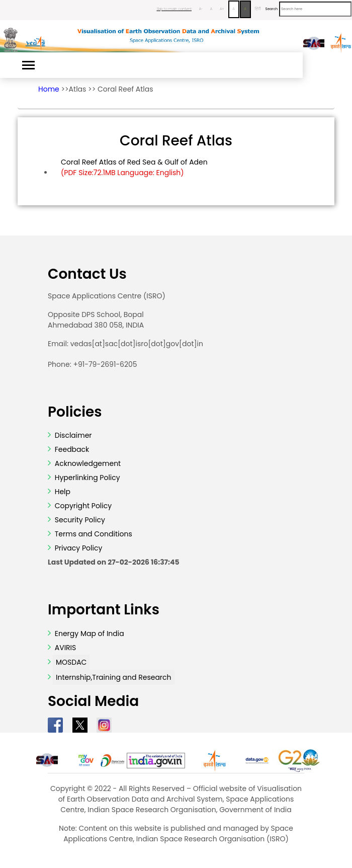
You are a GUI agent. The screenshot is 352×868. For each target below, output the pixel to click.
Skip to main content (174, 9)
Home (49, 89)
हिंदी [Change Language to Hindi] (258, 9)
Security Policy (79, 520)
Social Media (93, 701)
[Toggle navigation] (28, 65)
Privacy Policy (77, 548)
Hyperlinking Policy (86, 478)
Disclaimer (73, 435)
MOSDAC (71, 662)
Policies (75, 412)
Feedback (71, 449)
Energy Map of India (90, 634)
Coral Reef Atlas (125, 89)
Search (272, 9)
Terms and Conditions (93, 534)
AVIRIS (66, 648)
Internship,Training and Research (114, 677)
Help (62, 492)
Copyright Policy (82, 506)
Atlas (78, 89)
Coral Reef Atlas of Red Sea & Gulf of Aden (134, 168)
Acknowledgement (88, 463)
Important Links (104, 610)
